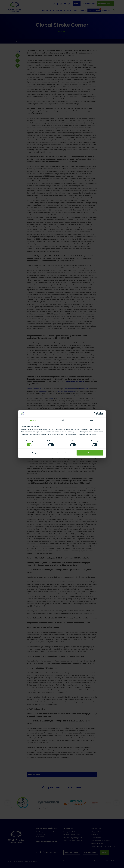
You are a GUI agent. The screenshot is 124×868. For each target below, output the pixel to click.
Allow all (90, 453)
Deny (34, 453)
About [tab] (91, 420)
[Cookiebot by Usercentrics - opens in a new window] (95, 414)
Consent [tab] (33, 420)
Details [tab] (62, 420)
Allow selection (62, 453)
